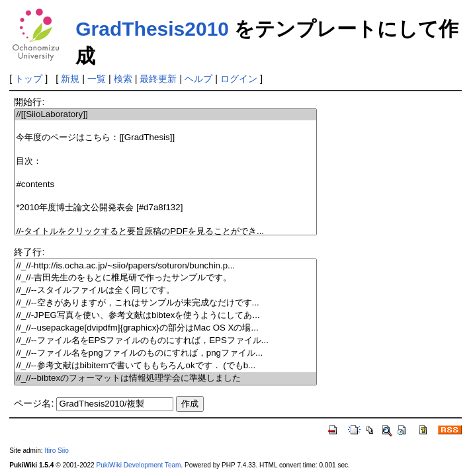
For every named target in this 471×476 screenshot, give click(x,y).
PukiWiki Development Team (138, 465)
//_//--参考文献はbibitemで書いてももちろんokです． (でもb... (165, 366)
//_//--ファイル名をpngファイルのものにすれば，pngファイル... (165, 353)
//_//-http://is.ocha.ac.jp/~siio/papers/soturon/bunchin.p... (165, 266)
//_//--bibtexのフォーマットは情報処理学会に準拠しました (165, 378)
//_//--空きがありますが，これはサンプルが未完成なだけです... (165, 303)
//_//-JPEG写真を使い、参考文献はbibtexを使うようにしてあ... (165, 316)
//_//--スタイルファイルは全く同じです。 (165, 291)
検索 (123, 79)
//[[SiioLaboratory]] (165, 115)
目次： (165, 162)
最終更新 (158, 79)
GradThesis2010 (152, 29)
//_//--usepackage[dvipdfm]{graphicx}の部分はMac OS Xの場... (165, 328)
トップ (28, 79)
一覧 (97, 79)
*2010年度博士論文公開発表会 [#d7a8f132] (165, 208)
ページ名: (34, 403)
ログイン (239, 79)
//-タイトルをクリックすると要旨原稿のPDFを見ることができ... (165, 232)
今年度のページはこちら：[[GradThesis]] (165, 138)
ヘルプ (198, 79)
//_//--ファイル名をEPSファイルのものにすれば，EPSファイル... (165, 341)
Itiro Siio (56, 451)
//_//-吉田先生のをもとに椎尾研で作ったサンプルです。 (165, 278)
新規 (70, 79)
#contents (165, 185)
